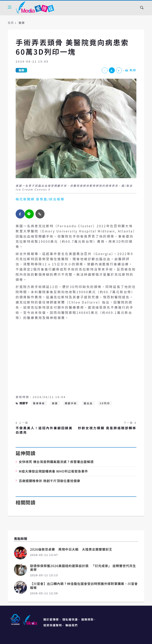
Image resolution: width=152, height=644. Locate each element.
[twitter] (29, 214)
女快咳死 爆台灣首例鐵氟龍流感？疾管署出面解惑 (56, 462)
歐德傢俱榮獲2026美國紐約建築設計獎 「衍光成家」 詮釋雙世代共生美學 (83, 568)
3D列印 (105, 403)
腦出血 (88, 403)
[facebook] (20, 214)
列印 (131, 70)
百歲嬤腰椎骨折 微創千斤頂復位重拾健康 (50, 481)
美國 (55, 403)
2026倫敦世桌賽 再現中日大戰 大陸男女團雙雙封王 (73, 549)
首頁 (11, 23)
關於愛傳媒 (51, 619)
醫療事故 (39, 403)
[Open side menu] (9, 7)
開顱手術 (71, 403)
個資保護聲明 (53, 625)
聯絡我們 (72, 625)
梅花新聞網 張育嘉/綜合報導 (40, 199)
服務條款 (87, 619)
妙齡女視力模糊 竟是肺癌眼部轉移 (107, 428)
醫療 (21, 70)
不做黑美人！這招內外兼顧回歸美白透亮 (44, 430)
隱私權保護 (70, 619)
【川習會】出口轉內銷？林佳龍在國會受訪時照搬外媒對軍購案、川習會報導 (84, 585)
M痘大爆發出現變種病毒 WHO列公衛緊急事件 (53, 471)
